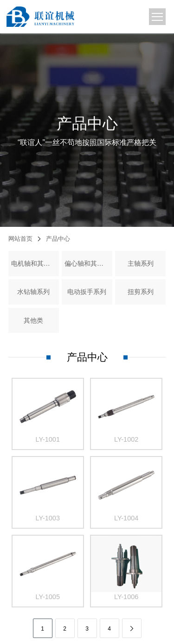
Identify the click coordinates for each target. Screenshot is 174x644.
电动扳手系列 (87, 292)
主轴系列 (141, 263)
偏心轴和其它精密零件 (87, 263)
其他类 (33, 320)
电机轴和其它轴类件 (34, 263)
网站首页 (20, 239)
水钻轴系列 (33, 292)
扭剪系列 (141, 292)
